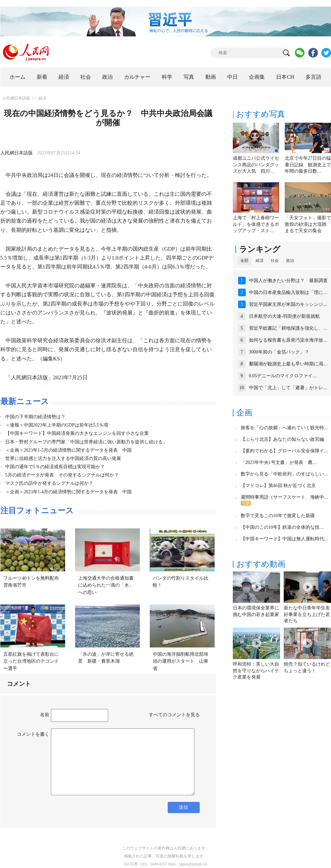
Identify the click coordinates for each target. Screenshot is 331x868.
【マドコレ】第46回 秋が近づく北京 (278, 486)
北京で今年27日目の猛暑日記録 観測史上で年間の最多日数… (308, 165)
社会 (86, 77)
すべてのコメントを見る (174, 715)
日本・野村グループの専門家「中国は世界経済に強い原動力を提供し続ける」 (86, 442)
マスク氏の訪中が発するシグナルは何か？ (49, 483)
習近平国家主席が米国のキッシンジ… (288, 304)
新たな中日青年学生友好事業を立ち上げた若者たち (307, 614)
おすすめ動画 (261, 564)
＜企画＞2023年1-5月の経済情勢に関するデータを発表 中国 (69, 450)
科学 (167, 77)
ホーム (18, 77)
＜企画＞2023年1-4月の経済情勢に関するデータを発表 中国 (69, 492)
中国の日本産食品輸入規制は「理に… (288, 292)
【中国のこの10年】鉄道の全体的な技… (282, 527)
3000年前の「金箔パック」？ (279, 352)
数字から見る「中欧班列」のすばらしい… (285, 474)
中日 (232, 77)
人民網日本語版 (16, 98)
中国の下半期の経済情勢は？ (35, 417)
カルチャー (137, 77)
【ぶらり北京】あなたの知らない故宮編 (282, 439)
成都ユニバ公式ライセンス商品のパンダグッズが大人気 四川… (256, 165)
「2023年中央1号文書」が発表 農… (279, 462)
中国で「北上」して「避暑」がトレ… (288, 388)
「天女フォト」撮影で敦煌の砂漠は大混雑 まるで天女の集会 (308, 224)
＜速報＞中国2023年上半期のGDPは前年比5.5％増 (57, 425)
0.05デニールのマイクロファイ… (283, 376)
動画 (211, 77)
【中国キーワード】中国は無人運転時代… (285, 539)
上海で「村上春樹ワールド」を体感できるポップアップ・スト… (256, 224)
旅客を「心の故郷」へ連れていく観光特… (285, 428)
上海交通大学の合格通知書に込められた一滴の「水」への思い (106, 585)
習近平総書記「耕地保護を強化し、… (288, 328)
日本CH (285, 77)
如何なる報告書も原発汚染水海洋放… (288, 340)
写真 (189, 77)
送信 (184, 807)
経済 (64, 77)
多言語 (313, 77)
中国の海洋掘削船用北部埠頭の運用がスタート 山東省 (181, 661)
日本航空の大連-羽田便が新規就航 (285, 316)
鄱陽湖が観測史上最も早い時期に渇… (288, 364)
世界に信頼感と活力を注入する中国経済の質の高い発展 (63, 458)
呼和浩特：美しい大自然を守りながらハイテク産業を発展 (256, 671)
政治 (107, 77)
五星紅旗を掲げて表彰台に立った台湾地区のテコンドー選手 (31, 661)
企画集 (257, 77)
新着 (42, 77)
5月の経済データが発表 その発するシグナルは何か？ (62, 475)
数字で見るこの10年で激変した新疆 (278, 516)
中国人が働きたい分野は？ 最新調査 (288, 281)
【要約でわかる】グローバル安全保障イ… (285, 451)
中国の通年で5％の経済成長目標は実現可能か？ (55, 467)
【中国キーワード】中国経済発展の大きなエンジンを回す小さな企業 (77, 433)
